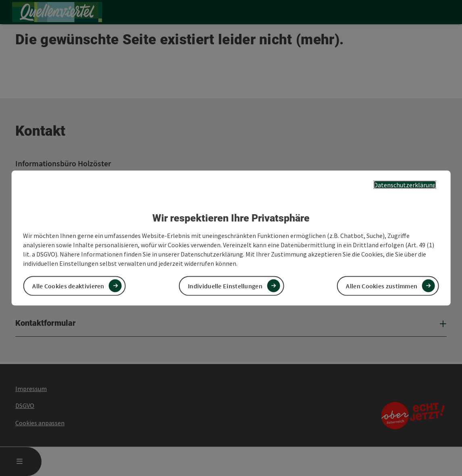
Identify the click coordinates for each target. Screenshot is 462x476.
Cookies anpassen (40, 423)
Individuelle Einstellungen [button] (225, 286)
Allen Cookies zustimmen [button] (382, 286)
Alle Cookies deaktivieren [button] (68, 286)
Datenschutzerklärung (405, 185)
